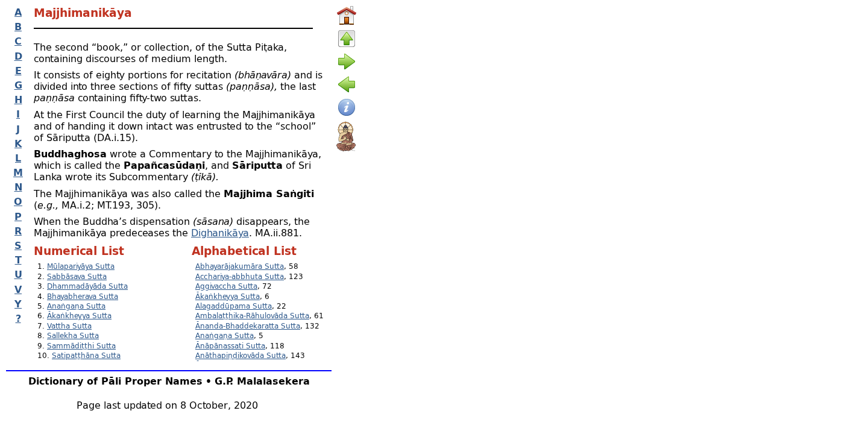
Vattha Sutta (69, 326)
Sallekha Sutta (73, 335)
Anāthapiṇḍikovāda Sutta (241, 355)
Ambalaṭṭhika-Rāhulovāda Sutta (252, 316)
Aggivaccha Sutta (226, 286)
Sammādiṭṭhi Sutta (81, 346)
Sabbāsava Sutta (77, 276)
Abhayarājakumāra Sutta (240, 266)
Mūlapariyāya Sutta (81, 266)
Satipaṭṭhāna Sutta (86, 355)
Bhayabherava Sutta (83, 296)
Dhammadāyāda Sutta (87, 286)
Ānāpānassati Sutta (230, 346)
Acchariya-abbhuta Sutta (240, 276)
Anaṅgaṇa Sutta (76, 306)
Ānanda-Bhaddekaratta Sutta (248, 326)
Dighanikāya (220, 232)
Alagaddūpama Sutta (234, 306)
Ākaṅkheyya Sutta (79, 316)
